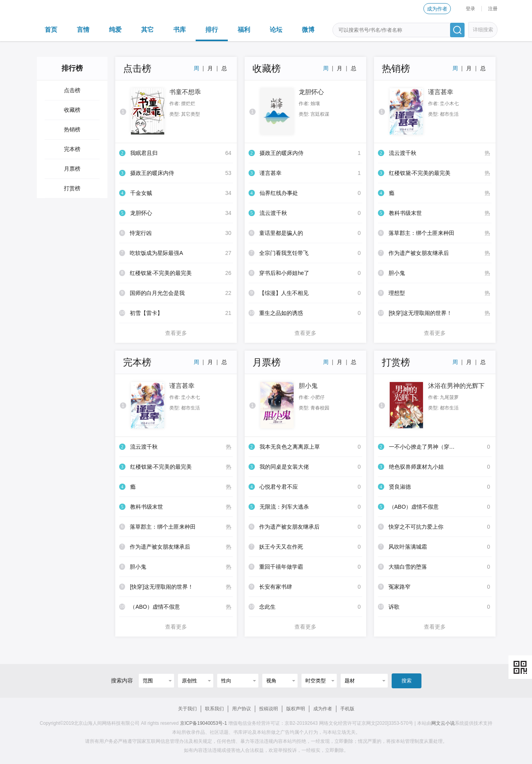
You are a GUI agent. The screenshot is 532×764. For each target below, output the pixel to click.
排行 (212, 30)
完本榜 (72, 149)
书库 (180, 30)
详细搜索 (483, 30)
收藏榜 (72, 110)
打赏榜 (72, 188)
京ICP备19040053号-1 (203, 723)
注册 (493, 9)
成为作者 (437, 9)
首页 (51, 30)
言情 (83, 30)
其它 (147, 30)
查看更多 (176, 333)
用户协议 (241, 709)
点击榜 (72, 90)
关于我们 (187, 709)
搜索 (407, 681)
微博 (308, 30)
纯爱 (115, 30)
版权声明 (296, 709)
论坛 (276, 30)
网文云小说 (443, 723)
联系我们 (214, 709)
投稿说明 (269, 709)
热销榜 (72, 129)
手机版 (347, 709)
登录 (470, 9)
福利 (244, 30)
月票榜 (72, 169)
